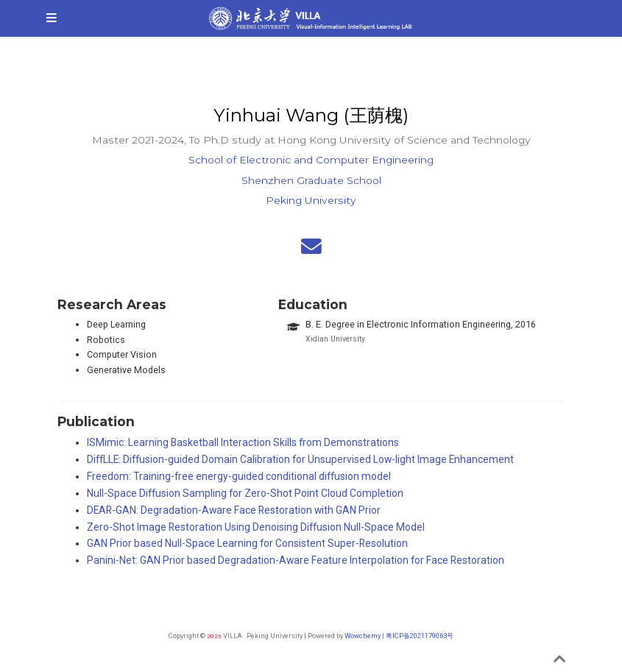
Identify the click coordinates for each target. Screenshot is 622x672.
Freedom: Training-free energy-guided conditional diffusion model (239, 476)
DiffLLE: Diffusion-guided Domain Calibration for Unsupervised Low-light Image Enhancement (300, 459)
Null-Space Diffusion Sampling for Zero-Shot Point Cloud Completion (245, 493)
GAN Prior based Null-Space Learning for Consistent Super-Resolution (247, 543)
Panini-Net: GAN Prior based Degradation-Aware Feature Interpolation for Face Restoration (296, 560)
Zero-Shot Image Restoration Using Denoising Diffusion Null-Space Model (256, 527)
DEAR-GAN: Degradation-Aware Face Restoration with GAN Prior (234, 510)
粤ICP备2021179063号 (420, 636)
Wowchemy (363, 636)
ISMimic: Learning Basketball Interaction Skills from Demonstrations (243, 442)
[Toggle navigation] (52, 18)
